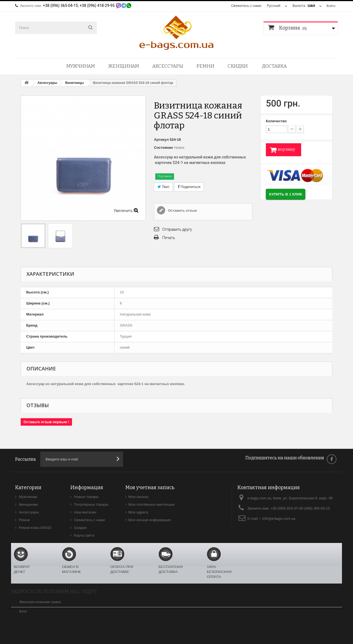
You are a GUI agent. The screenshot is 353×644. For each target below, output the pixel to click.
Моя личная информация (149, 520)
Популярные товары (91, 504)
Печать (169, 238)
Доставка (274, 66)
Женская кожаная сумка (40, 602)
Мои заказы (138, 497)
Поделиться (189, 187)
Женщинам (124, 66)
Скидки (238, 66)
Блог (23, 611)
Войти (330, 6)
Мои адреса (138, 512)
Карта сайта (84, 535)
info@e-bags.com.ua (279, 519)
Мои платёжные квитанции (151, 504)
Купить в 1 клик (293, 196)
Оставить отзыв (182, 210)
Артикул (161, 140)
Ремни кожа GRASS (35, 528)
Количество (276, 121)
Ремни (205, 66)
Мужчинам (81, 66)
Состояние (163, 148)
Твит (163, 187)
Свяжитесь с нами (245, 6)
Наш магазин (85, 512)
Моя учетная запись (150, 487)
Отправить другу (177, 229)
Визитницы (75, 83)
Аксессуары (168, 66)
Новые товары (86, 497)
